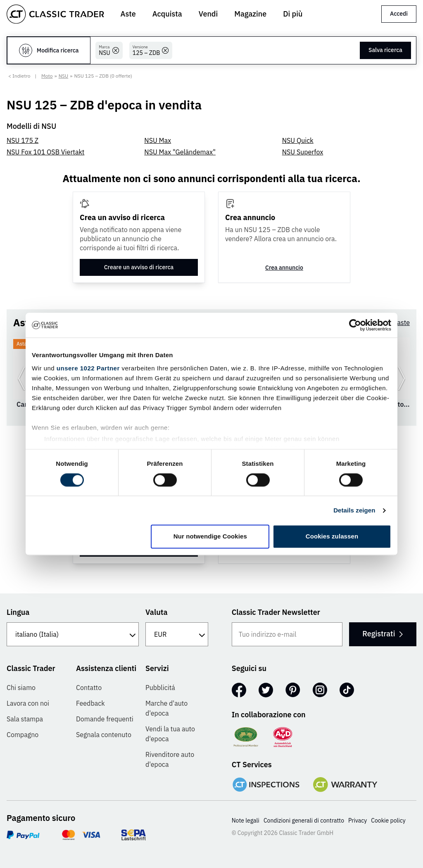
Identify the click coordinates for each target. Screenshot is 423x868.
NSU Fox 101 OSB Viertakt (45, 152)
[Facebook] (239, 690)
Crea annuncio (284, 268)
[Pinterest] (293, 690)
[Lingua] (73, 634)
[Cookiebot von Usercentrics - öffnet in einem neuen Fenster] (355, 325)
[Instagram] (320, 690)
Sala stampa (25, 719)
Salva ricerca (385, 50)
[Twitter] (266, 690)
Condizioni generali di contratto (304, 821)
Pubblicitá (160, 688)
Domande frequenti (105, 719)
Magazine (250, 14)
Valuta (157, 612)
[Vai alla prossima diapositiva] (402, 378)
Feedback (90, 703)
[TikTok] (347, 690)
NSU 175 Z (23, 140)
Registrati (383, 634)
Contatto (89, 688)
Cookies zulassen (332, 537)
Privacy (358, 821)
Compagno (23, 735)
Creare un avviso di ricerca (139, 267)
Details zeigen (354, 510)
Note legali (246, 821)
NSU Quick (298, 140)
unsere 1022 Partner (88, 368)
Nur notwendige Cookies (210, 537)
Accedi (399, 14)
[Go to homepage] (55, 14)
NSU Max (158, 140)
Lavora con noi (28, 703)
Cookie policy (388, 821)
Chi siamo (21, 688)
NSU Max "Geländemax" (180, 152)
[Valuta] (177, 634)
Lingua (18, 612)
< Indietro (19, 76)
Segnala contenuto (104, 735)
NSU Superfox (303, 152)
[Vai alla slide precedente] (21, 378)
